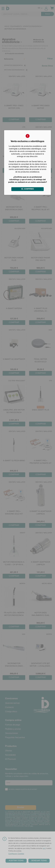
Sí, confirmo (28, 189)
